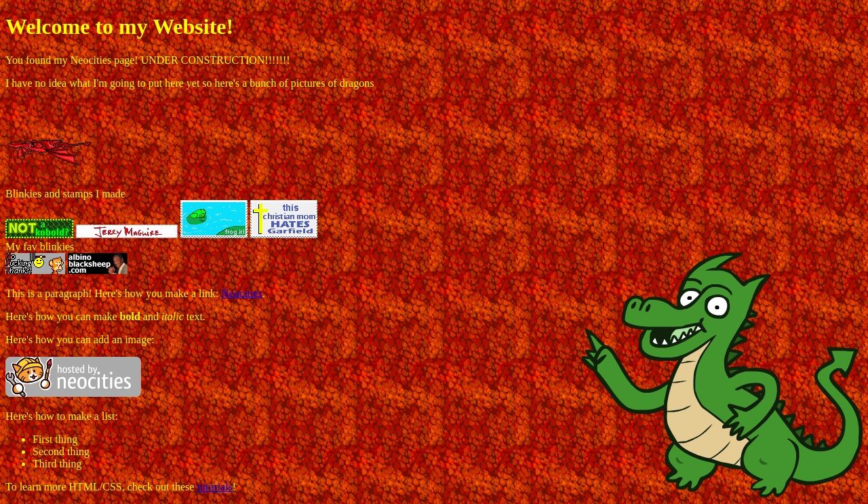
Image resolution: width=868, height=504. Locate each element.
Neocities (241, 293)
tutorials (214, 487)
